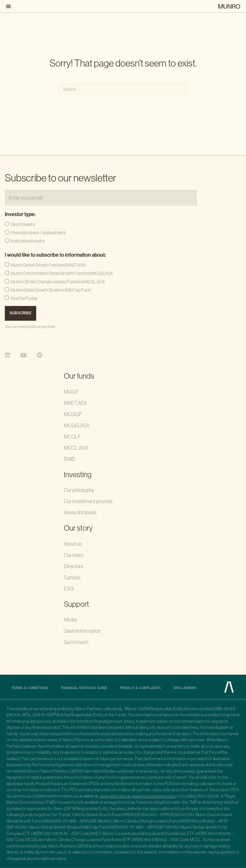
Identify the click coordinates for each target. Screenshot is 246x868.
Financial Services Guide (84, 688)
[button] (10, 6)
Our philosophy (79, 490)
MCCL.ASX (76, 448)
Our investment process (88, 501)
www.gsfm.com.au (115, 796)
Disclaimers (185, 688)
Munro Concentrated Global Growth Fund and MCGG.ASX (62, 273)
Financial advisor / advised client (38, 233)
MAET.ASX (75, 403)
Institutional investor (28, 241)
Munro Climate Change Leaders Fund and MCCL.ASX (58, 282)
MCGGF (73, 414)
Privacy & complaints (140, 688)
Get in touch (76, 642)
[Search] (123, 89)
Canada (72, 577)
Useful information (82, 631)
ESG (69, 589)
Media (70, 620)
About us (73, 544)
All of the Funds (24, 298)
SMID (70, 459)
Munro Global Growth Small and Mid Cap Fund (51, 290)
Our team (74, 555)
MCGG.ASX (77, 425)
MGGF (71, 392)
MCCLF (72, 437)
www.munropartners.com (154, 796)
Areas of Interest (80, 512)
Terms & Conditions (30, 688)
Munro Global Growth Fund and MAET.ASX (48, 265)
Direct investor (23, 224)
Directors (73, 566)
